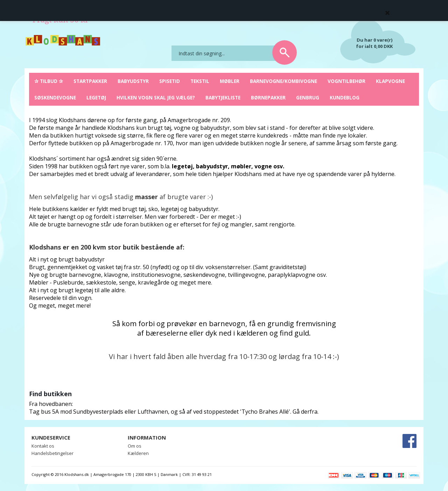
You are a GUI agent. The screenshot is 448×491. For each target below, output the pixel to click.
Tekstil (200, 81)
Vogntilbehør (346, 81)
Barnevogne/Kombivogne (283, 81)
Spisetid (170, 81)
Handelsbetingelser (52, 453)
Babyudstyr (133, 81)
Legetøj (96, 97)
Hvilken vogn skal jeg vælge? (156, 97)
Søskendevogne (55, 97)
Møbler (230, 81)
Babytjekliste (223, 97)
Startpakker (90, 81)
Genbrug (308, 97)
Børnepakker (268, 97)
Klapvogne (390, 81)
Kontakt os (43, 446)
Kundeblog (345, 97)
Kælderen (138, 453)
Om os (135, 446)
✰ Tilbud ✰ (49, 81)
